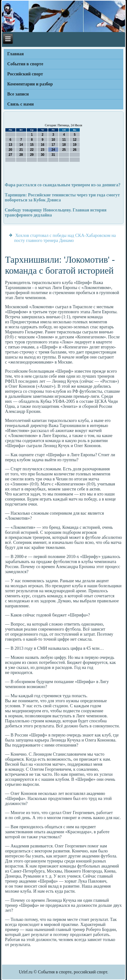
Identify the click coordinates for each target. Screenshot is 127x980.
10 (53, 140)
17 (53, 145)
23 (42, 150)
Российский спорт (25, 74)
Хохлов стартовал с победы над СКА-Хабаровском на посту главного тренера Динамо (65, 238)
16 (42, 145)
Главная (15, 54)
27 (10, 155)
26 (75, 150)
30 (42, 155)
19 (75, 145)
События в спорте (25, 64)
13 (10, 145)
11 (64, 140)
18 (64, 145)
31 (53, 155)
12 (75, 140)
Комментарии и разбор (30, 84)
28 (21, 155)
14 (21, 145)
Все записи (18, 94)
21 (21, 150)
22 (32, 150)
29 (32, 155)
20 (10, 150)
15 (32, 145)
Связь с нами (20, 104)
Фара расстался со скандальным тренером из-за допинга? (63, 185)
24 (53, 150)
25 (64, 150)
